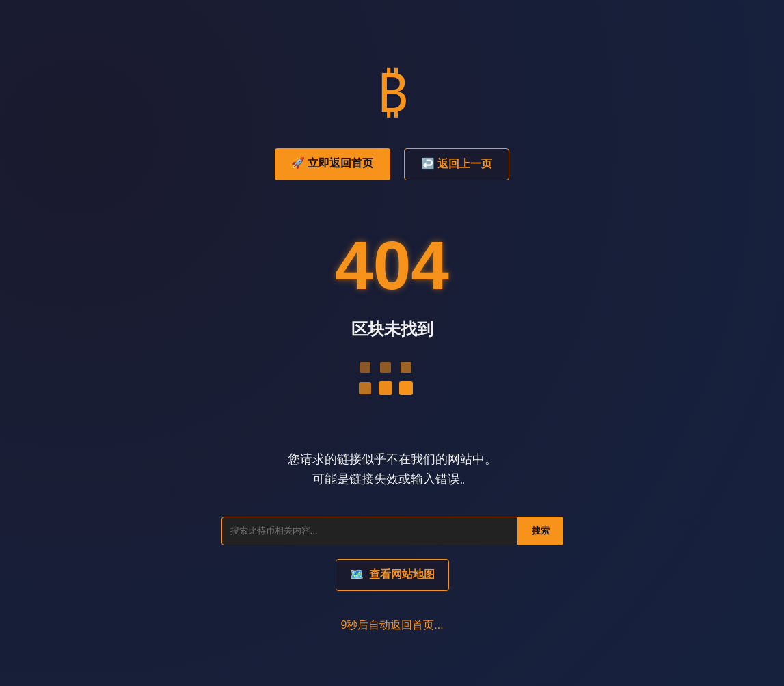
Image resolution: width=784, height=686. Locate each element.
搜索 (541, 531)
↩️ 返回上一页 (457, 164)
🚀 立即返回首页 (332, 163)
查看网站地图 (392, 574)
